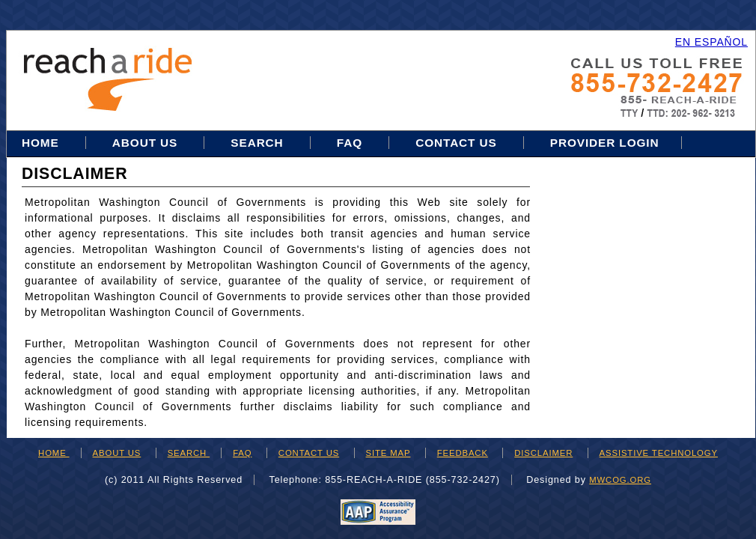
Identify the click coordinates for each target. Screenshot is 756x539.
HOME (54, 453)
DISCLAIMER (543, 453)
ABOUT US (117, 453)
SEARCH (189, 453)
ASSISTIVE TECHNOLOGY (659, 453)
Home (42, 143)
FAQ (350, 143)
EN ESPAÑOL (711, 42)
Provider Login (605, 143)
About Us (145, 143)
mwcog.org (620, 480)
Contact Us (456, 143)
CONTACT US (309, 453)
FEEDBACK (463, 453)
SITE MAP (388, 453)
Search (259, 143)
